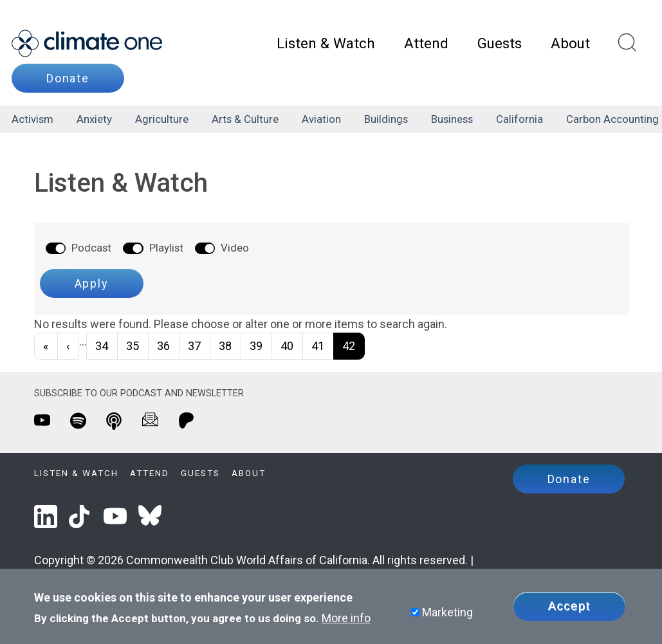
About (570, 43)
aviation (321, 119)
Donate (68, 78)
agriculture (162, 119)
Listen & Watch (326, 43)
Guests (500, 43)
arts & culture (245, 119)
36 (163, 346)
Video (235, 248)
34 (102, 346)
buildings (386, 119)
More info (346, 619)
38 (225, 346)
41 (318, 346)
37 (194, 346)
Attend (426, 43)
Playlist (166, 248)
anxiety (94, 119)
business (452, 119)
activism (32, 119)
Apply (92, 283)
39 (256, 346)
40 (287, 346)
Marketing (447, 613)
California (519, 119)
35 (133, 346)
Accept (569, 607)
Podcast (91, 248)
